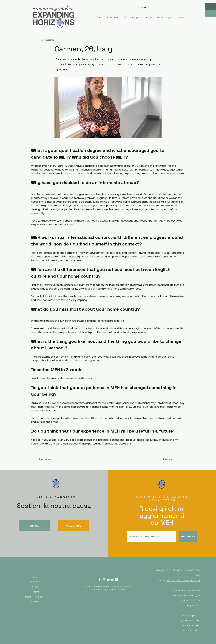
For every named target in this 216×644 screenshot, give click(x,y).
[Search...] (159, 7)
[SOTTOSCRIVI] (188, 536)
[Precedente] (49, 459)
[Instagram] (104, 580)
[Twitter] (112, 580)
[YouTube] (108, 580)
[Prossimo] (166, 459)
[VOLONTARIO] (74, 526)
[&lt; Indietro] (52, 40)
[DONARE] (34, 526)
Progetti (34, 592)
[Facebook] (100, 580)
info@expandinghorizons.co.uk (184, 580)
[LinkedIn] (117, 580)
